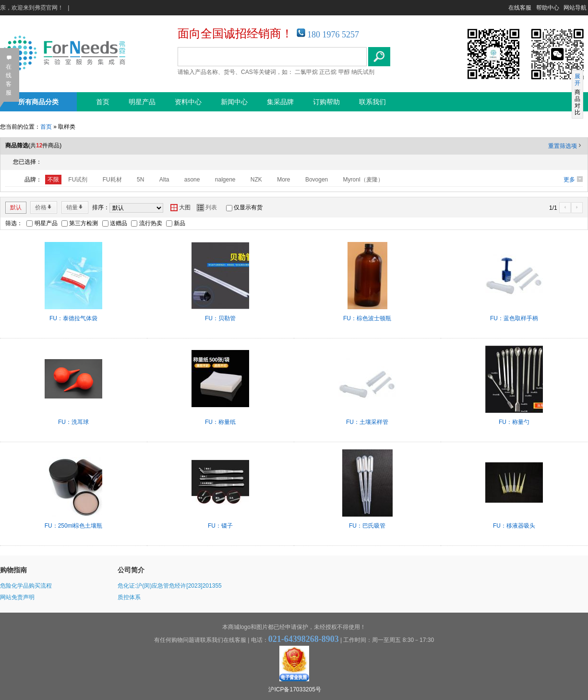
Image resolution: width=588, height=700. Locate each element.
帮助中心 (548, 8)
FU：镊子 (220, 526)
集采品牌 (280, 102)
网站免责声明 (17, 597)
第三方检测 (84, 223)
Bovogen (317, 180)
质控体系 (129, 597)
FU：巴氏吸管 (367, 526)
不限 (53, 180)
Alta (164, 180)
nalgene (225, 180)
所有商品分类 (38, 102)
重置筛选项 (565, 146)
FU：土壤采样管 (367, 422)
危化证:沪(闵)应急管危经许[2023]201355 (170, 586)
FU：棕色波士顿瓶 (367, 318)
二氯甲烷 (306, 72)
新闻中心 (234, 102)
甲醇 (344, 72)
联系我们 (372, 102)
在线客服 (520, 8)
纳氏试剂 (363, 72)
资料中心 (188, 102)
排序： (101, 207)
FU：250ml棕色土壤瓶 (74, 526)
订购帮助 (326, 102)
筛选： (14, 223)
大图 (180, 207)
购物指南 (13, 570)
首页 (103, 102)
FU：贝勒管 (220, 318)
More (283, 180)
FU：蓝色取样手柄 (514, 318)
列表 (207, 207)
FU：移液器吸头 (514, 526)
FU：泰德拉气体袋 (73, 318)
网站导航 (575, 8)
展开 (577, 80)
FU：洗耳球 (73, 422)
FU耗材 (112, 180)
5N (140, 180)
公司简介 (131, 570)
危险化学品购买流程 (26, 586)
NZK (256, 180)
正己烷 (328, 72)
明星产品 (142, 102)
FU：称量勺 (514, 422)
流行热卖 (151, 223)
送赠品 (119, 223)
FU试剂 (78, 180)
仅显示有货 (248, 207)
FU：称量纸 (220, 422)
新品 (180, 223)
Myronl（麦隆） (363, 180)
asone (192, 180)
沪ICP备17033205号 (294, 689)
